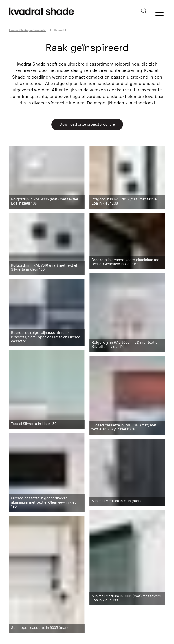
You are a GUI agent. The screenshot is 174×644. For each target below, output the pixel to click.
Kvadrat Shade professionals (28, 30)
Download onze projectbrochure (87, 124)
